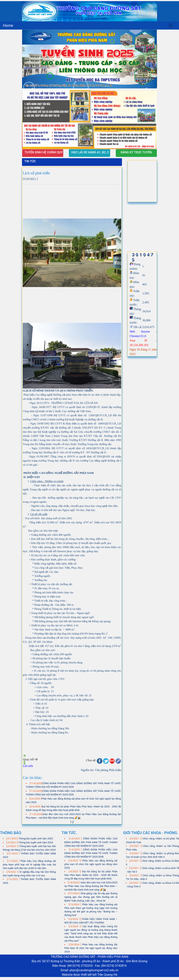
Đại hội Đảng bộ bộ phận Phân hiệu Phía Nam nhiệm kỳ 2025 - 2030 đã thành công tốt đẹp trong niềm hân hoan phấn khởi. (91, 875)
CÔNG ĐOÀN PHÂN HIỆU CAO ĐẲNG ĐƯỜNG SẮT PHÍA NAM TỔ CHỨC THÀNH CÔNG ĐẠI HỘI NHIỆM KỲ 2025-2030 (91, 842)
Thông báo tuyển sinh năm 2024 (36, 842)
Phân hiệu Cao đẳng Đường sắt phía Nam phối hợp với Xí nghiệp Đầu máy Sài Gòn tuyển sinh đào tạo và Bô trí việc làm (29, 865)
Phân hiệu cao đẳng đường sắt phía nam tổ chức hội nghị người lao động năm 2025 (91, 864)
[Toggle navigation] (171, 25)
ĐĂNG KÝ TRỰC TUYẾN (136, 152)
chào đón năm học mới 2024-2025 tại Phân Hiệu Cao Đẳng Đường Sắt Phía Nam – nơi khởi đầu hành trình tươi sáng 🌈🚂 (91, 886)
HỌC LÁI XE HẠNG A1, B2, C (91, 152)
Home (8, 25)
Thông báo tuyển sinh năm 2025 (36, 839)
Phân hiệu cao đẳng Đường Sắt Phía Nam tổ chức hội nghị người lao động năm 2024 (91, 948)
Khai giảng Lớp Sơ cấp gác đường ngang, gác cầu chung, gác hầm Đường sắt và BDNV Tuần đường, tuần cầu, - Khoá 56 (91, 897)
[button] (32, 89)
